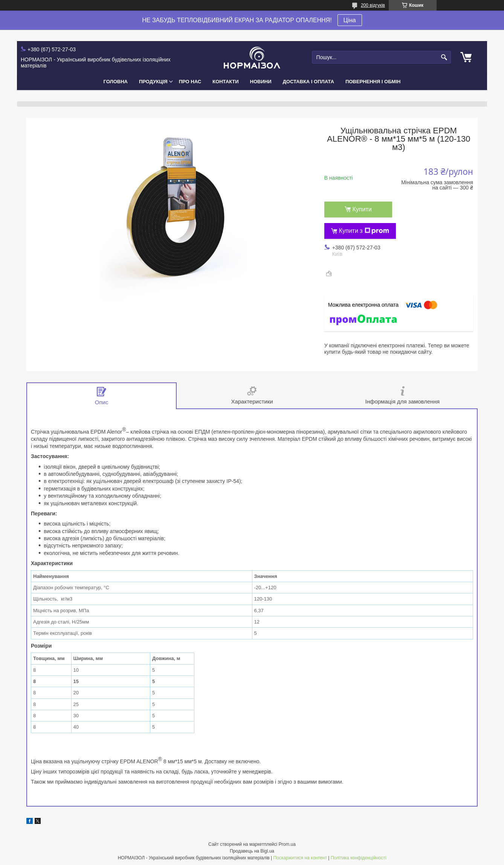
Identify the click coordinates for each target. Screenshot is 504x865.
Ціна (350, 20)
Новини (261, 82)
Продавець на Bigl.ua (252, 851)
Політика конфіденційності (359, 858)
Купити (362, 209)
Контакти (226, 82)
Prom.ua (287, 844)
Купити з (364, 231)
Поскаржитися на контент (300, 858)
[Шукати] (444, 57)
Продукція (153, 82)
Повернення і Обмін (373, 82)
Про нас (190, 82)
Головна (116, 82)
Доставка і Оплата (309, 82)
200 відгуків (373, 5)
